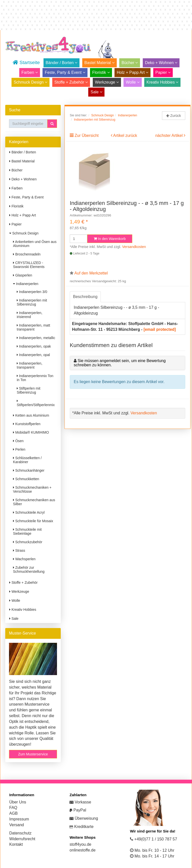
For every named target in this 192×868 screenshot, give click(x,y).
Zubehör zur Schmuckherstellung (29, 569)
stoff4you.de (80, 844)
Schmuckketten (26, 479)
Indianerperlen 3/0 (32, 292)
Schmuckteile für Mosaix (33, 521)
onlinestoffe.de (82, 850)
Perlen (19, 449)
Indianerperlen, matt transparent (33, 327)
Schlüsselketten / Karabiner (27, 460)
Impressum (19, 819)
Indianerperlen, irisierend (29, 315)
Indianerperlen (26, 284)
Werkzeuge (107, 82)
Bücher (130, 63)
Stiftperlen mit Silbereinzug (28, 390)
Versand (17, 825)
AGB (13, 813)
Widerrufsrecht (22, 839)
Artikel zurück (125, 135)
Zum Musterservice (33, 754)
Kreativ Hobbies (162, 82)
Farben (30, 72)
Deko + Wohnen (161, 63)
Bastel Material (99, 63)
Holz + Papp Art (132, 72)
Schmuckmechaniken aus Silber (34, 502)
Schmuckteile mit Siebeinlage (27, 531)
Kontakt (16, 844)
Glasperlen (23, 275)
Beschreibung (85, 297)
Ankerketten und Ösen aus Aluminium (35, 244)
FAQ (13, 808)
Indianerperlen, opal (33, 355)
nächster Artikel (169, 135)
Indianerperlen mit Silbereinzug (32, 302)
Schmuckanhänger (29, 470)
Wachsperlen (24, 559)
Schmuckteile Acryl (29, 512)
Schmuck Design (31, 82)
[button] (52, 124)
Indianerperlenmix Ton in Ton (35, 378)
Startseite (26, 62)
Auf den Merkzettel (91, 273)
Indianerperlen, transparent (29, 365)
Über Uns (18, 802)
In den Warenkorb (110, 239)
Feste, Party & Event (65, 72)
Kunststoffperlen (27, 424)
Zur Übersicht (86, 135)
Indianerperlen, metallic (36, 338)
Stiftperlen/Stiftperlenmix (36, 403)
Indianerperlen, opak (34, 346)
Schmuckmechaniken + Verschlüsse (32, 489)
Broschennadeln (27, 254)
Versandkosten (134, 247)
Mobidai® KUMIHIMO (31, 432)
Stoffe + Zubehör (71, 82)
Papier (163, 72)
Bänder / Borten (62, 63)
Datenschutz (20, 833)
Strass (19, 550)
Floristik (101, 72)
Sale (96, 92)
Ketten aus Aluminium (31, 415)
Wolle (132, 82)
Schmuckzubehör (28, 542)
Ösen (18, 441)
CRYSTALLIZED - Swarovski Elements (29, 265)
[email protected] (160, 329)
